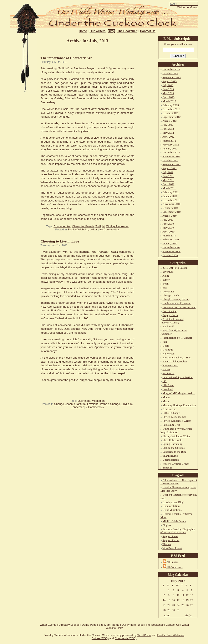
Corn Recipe (170, 311)
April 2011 (168, 184)
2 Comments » (95, 407)
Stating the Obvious (174, 448)
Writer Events (48, 625)
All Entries (172, 562)
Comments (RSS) (126, 638)
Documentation (171, 506)
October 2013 (170, 73)
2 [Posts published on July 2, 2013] (173, 590)
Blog (111, 31)
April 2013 (168, 97)
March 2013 (169, 101)
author (166, 280)
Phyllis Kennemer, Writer (177, 421)
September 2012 (172, 117)
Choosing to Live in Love (60, 241)
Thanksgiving (170, 456)
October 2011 (170, 160)
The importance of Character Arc (66, 58)
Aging (166, 276)
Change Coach (63, 404)
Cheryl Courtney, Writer (176, 299)
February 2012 (171, 145)
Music (166, 401)
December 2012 (171, 109)
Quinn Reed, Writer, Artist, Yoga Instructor (177, 430)
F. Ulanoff (168, 326)
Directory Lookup (69, 625)
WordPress (144, 635)
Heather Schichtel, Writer (177, 357)
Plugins (167, 525)
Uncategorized (171, 460)
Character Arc (62, 226)
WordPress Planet (172, 548)
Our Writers (98, 31)
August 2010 (170, 216)
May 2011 (168, 180)
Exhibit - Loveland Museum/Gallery (172, 321)
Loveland (93, 404)
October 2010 (170, 208)
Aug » (188, 615)
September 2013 (172, 77)
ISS (165, 381)
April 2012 (168, 137)
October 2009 (170, 255)
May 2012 (168, 133)
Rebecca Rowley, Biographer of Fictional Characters (178, 531)
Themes (167, 544)
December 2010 (171, 200)
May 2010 (168, 228)
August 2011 (169, 168)
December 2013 (171, 69)
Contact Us (148, 31)
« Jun (167, 615)
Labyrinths (84, 401)
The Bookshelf (127, 31)
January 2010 (170, 243)
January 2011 (170, 196)
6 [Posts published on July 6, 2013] (192, 590)
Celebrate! (168, 292)
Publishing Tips (171, 425)
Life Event (169, 385)
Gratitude (80, 404)
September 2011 (172, 164)
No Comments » (109, 229)
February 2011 (171, 192)
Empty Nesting (171, 315)
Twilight (100, 226)
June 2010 (168, 224)
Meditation (98, 401)
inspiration (169, 373)
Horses (166, 369)
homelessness (170, 365)
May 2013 (168, 93)
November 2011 (172, 156)
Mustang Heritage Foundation (179, 405)
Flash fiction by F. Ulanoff (177, 338)
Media (166, 397)
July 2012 (168, 125)
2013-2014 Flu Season (175, 268)
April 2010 (168, 232)
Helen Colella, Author (175, 361)
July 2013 (168, 85)
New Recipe (169, 409)
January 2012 (170, 149)
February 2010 (171, 239)
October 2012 (170, 113)
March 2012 (169, 141)
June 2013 (168, 89)
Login (144, 12)
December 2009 (171, 247)
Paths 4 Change (123, 256)
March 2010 (169, 236)
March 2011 (169, 188)
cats (165, 288)
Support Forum (171, 540)
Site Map (104, 625)
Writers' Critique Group (176, 464)
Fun (165, 342)
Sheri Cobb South (173, 440)
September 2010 (172, 212)
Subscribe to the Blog (175, 452)
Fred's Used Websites (171, 635)
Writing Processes (117, 226)
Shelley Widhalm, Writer (82, 229)
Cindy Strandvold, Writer (177, 303)
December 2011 (171, 152)
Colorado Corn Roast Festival (179, 307)
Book (166, 284)
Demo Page (89, 625)
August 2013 (170, 81)
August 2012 (170, 121)
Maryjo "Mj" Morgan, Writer (179, 393)
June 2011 (168, 176)
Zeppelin (168, 468)
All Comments (174, 567)
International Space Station (178, 377)
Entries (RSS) (100, 638)
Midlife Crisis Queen (174, 521)
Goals (166, 346)
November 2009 (172, 251)
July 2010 (168, 220)
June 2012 (168, 129)
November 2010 (172, 204)
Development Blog (173, 502)
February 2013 (171, 105)
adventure (168, 272)
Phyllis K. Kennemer (174, 417)
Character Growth (83, 226)
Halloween (169, 354)
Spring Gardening (173, 444)
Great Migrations (172, 510)
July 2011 (168, 172)
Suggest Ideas (170, 536)
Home (83, 31)
